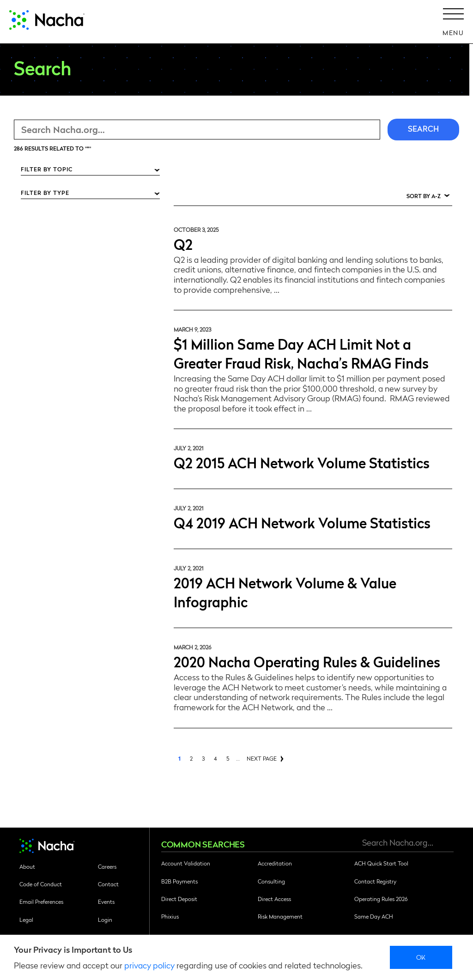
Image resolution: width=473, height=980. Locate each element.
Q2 (183, 244)
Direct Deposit (179, 899)
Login (105, 920)
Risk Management (280, 916)
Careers (107, 866)
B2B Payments (179, 881)
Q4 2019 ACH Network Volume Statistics (302, 522)
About (27, 866)
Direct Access (274, 899)
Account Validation (186, 863)
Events (106, 901)
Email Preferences (41, 901)
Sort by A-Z (424, 196)
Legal (26, 920)
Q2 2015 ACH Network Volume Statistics (302, 462)
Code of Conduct (41, 884)
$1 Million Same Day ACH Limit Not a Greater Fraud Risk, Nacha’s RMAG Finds (301, 353)
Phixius (170, 916)
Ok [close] (421, 957)
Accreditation (275, 863)
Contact (108, 884)
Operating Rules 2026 (381, 899)
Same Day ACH (374, 916)
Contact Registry (375, 881)
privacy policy (149, 965)
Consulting (271, 881)
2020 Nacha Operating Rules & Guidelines (307, 661)
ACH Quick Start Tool (381, 863)
